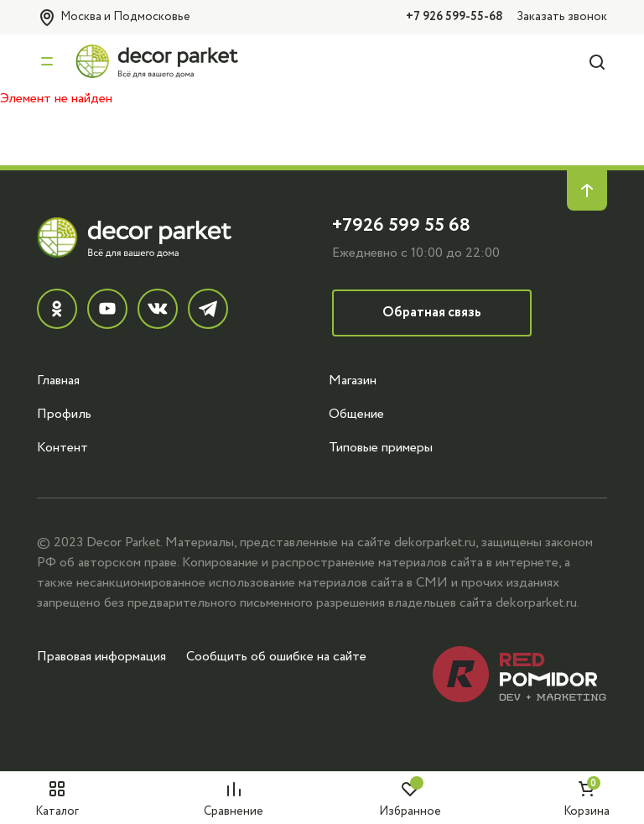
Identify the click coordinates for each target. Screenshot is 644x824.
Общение (356, 414)
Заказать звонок (562, 16)
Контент (62, 447)
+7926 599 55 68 (401, 225)
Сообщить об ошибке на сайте (276, 656)
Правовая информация (101, 656)
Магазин (353, 380)
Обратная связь (432, 313)
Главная (58, 380)
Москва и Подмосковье (114, 18)
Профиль (64, 414)
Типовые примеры (381, 447)
